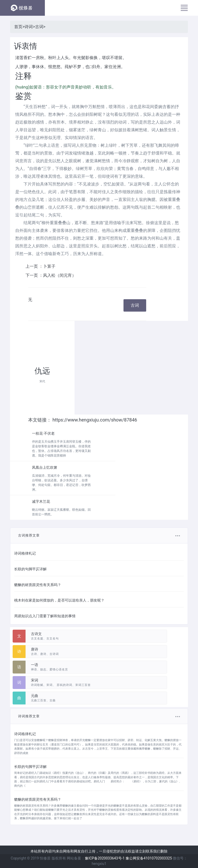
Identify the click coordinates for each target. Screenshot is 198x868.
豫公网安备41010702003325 (149, 858)
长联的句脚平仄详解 (30, 569)
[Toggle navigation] (184, 8)
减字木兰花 (41, 501)
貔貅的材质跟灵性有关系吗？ (38, 585)
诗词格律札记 (25, 553)
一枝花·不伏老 (43, 433)
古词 (39, 27)
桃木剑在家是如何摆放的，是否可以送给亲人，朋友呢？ (59, 600)
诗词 (29, 27)
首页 (18, 27)
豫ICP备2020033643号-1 (105, 858)
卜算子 (49, 266)
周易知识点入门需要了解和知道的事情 (45, 616)
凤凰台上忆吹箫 (45, 467)
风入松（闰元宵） (60, 275)
